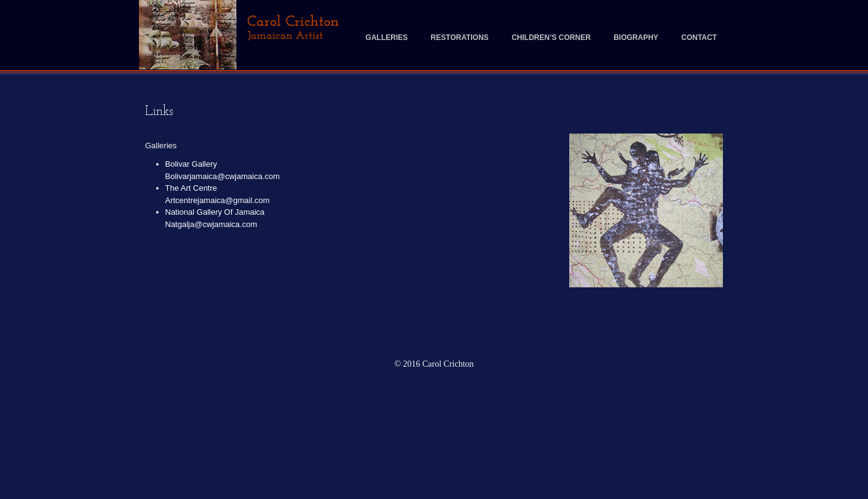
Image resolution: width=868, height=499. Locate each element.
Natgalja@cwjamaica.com (211, 224)
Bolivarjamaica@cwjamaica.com (223, 176)
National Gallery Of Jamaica (215, 212)
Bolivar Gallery (191, 164)
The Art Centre (191, 188)
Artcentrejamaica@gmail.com (218, 200)
